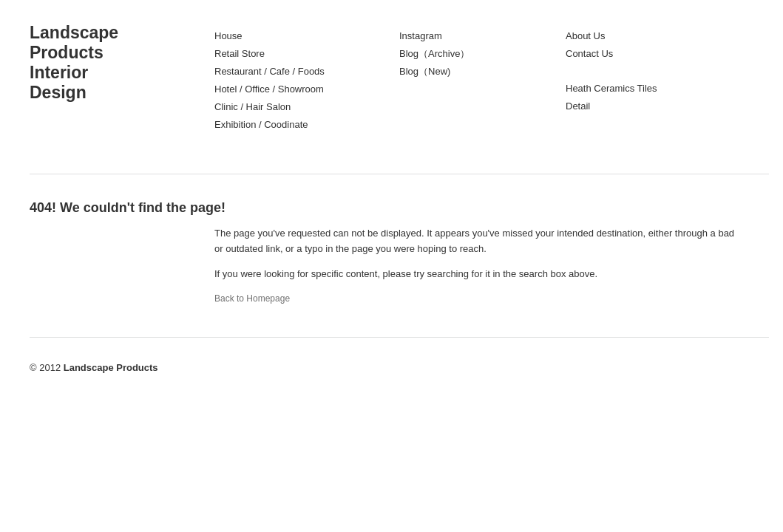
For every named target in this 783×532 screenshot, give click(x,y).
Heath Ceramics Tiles (611, 88)
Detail (578, 106)
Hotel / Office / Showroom (269, 89)
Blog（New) (425, 71)
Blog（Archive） (434, 54)
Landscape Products (111, 368)
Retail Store (240, 54)
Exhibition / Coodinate (261, 125)
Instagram (421, 36)
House (228, 36)
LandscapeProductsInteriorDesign (74, 62)
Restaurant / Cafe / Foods (270, 71)
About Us (585, 36)
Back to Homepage (252, 299)
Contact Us (589, 54)
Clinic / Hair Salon (252, 107)
